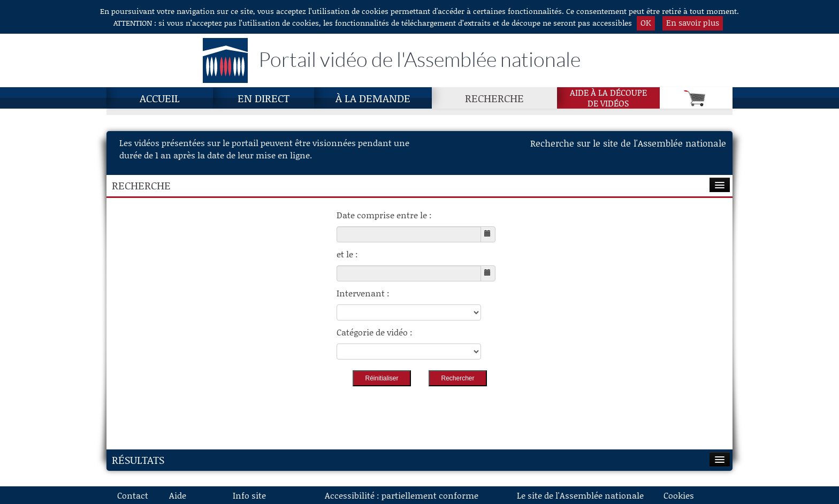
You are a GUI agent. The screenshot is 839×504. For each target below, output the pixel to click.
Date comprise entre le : (384, 215)
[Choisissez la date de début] (409, 234)
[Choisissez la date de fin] (409, 273)
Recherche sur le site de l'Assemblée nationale (628, 143)
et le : (347, 254)
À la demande (373, 98)
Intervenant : (363, 293)
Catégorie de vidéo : (375, 332)
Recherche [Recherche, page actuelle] (494, 98)
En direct (264, 98)
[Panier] (696, 98)
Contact (133, 495)
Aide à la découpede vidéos (608, 98)
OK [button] (646, 22)
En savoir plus (693, 22)
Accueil (160, 98)
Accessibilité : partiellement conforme (402, 495)
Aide (178, 495)
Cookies (679, 495)
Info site (249, 495)
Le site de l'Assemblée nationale (580, 495)
